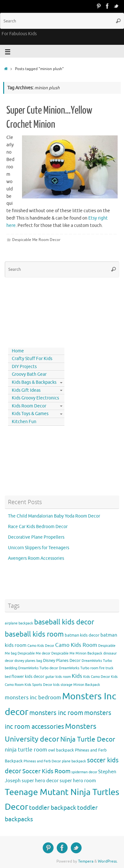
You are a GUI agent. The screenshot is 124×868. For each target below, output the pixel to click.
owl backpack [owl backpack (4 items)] (61, 750)
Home (18, 351)
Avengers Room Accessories (36, 558)
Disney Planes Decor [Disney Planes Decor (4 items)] (62, 660)
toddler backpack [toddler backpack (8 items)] (53, 808)
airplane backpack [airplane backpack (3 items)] (19, 623)
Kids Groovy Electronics (35, 398)
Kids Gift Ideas (26, 390)
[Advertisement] (33, 311)
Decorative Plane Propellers (36, 537)
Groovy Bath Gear (29, 374)
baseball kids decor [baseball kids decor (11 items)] (64, 622)
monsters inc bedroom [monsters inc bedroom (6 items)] (33, 698)
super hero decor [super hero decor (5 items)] (40, 781)
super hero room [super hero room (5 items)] (78, 781)
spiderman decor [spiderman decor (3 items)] (84, 772)
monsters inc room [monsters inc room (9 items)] (56, 713)
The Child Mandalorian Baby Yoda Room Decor (54, 516)
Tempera (86, 861)
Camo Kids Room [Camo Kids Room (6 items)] (76, 645)
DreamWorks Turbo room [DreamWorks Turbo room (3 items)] (79, 668)
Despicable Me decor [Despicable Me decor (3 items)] (34, 653)
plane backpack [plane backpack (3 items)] (74, 761)
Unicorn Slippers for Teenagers (39, 548)
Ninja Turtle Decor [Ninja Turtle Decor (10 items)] (88, 739)
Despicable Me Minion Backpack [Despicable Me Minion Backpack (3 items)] (77, 653)
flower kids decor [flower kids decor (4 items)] (28, 676)
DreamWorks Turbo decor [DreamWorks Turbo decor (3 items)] (38, 668)
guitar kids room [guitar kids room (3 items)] (58, 677)
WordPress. (108, 861)
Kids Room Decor (29, 406)
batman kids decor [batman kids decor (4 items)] (82, 635)
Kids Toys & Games (30, 414)
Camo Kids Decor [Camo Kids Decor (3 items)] (41, 646)
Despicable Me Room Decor (36, 240)
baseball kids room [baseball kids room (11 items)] (34, 634)
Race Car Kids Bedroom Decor (38, 527)
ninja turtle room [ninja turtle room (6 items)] (26, 750)
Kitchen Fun (24, 422)
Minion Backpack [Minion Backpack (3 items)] (87, 685)
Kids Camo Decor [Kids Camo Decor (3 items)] (97, 677)
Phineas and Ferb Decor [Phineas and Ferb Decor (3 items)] (42, 761)
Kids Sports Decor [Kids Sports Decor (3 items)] (38, 685)
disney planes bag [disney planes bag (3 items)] (28, 661)
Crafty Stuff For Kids (32, 359)
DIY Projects (24, 367)
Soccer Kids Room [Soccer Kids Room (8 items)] (46, 771)
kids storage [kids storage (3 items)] (63, 685)
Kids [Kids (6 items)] (77, 676)
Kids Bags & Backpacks (34, 382)
